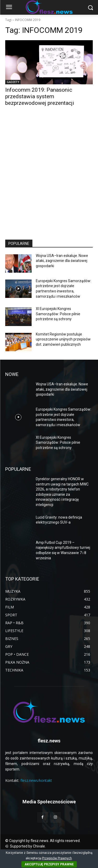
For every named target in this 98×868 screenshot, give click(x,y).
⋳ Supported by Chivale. (25, 846)
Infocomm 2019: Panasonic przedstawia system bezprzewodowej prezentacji (40, 96)
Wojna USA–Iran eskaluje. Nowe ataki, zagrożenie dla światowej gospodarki (62, 261)
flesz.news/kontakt (36, 780)
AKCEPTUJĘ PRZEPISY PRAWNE (49, 864)
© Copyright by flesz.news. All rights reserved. (43, 841)
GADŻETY (13, 82)
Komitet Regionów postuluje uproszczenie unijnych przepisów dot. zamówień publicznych (63, 339)
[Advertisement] (49, 178)
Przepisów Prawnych (57, 858)
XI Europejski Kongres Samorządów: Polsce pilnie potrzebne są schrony (58, 314)
